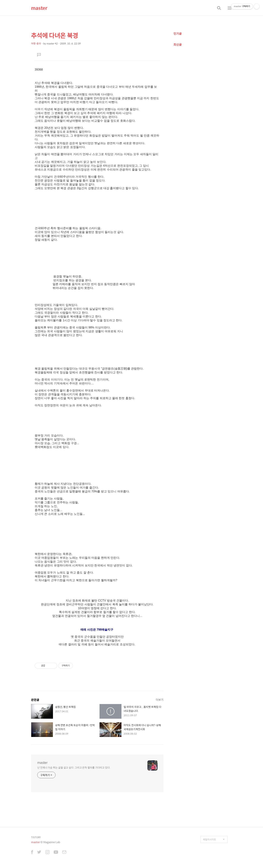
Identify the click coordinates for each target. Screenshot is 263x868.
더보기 (160, 700)
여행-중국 (36, 43)
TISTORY (36, 837)
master (39, 8)
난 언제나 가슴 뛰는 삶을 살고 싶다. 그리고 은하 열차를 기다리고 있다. (74, 767)
